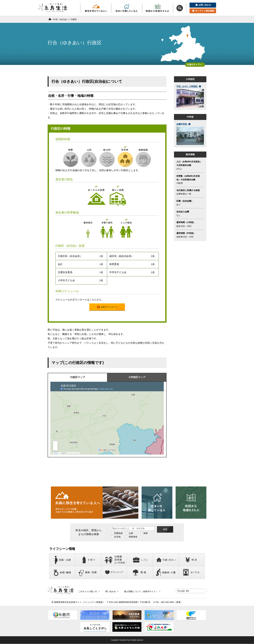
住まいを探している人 (127, 8)
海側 (145, 533)
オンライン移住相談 (203, 11)
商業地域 (133, 537)
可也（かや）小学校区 (189, 86)
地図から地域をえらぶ (158, 8)
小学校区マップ (137, 377)
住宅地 (117, 537)
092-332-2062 (167, 602)
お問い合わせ (203, 5)
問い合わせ (111, 591)
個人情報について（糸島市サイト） (140, 591)
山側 (131, 533)
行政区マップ (78, 377)
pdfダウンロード (107, 307)
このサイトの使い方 (89, 591)
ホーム (50, 19)
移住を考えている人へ (96, 8)
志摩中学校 (183, 124)
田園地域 (118, 533)
